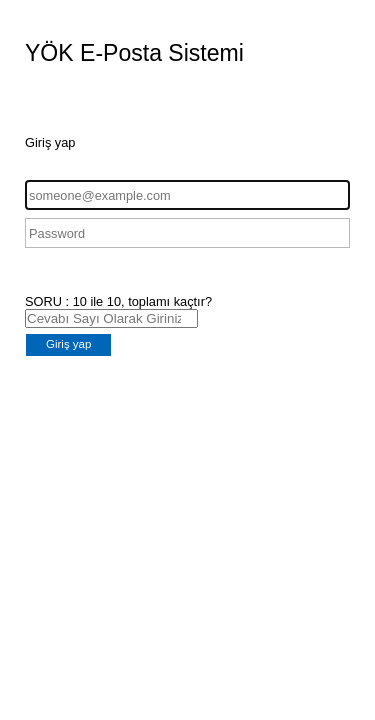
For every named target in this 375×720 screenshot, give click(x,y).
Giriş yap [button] (68, 344)
